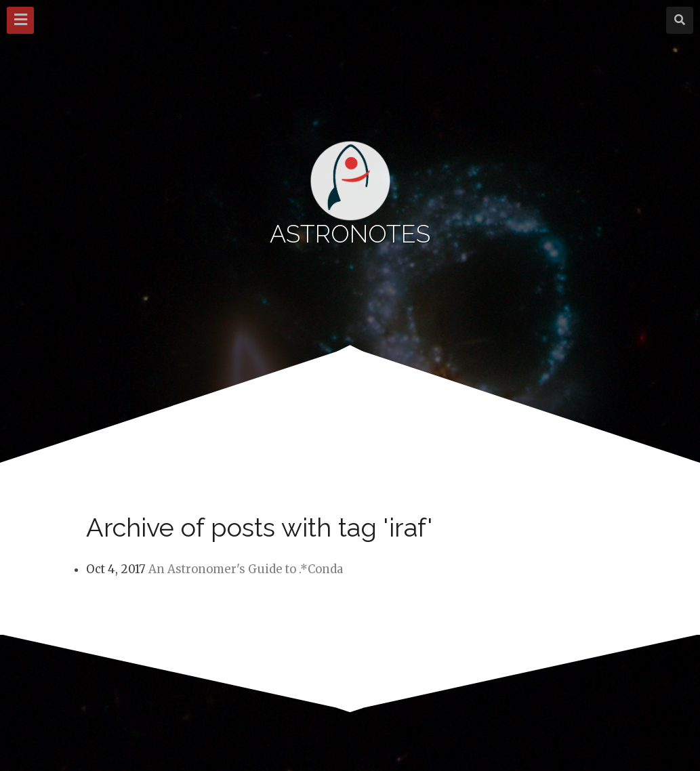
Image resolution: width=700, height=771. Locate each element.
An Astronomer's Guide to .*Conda (246, 569)
